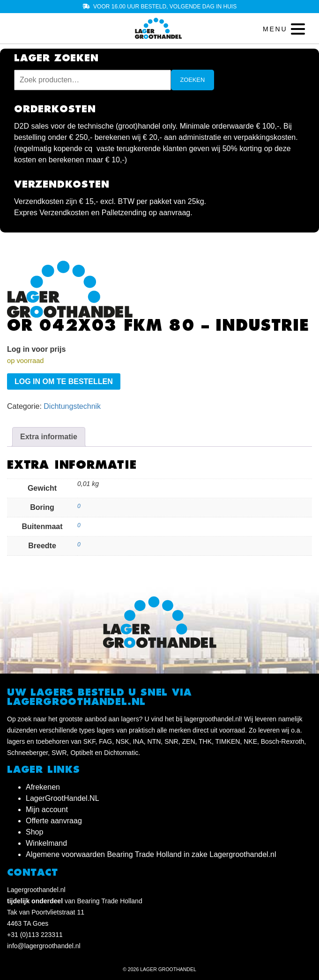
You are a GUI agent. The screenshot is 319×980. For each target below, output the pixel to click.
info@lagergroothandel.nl (44, 946)
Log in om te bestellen (64, 381)
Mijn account (47, 809)
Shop (34, 832)
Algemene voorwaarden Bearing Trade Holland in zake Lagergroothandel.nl (151, 854)
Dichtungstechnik (72, 406)
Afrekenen (43, 787)
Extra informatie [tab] (49, 437)
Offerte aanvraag (54, 821)
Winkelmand (46, 843)
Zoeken (193, 80)
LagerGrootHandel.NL (63, 798)
